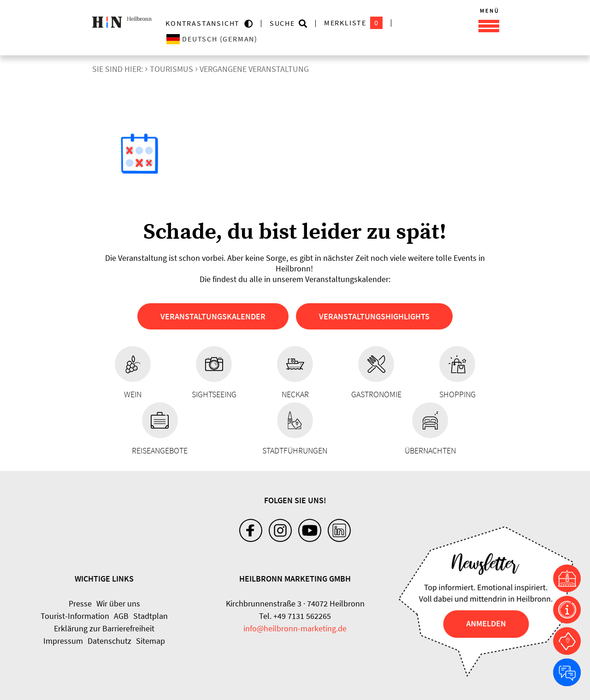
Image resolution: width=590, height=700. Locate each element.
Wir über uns (118, 603)
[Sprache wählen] (248, 39)
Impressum (63, 641)
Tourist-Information (75, 616)
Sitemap (150, 641)
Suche (282, 23)
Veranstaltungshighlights (374, 316)
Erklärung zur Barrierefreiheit (104, 628)
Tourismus (171, 69)
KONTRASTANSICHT (205, 23)
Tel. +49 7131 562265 (295, 616)
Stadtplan (150, 616)
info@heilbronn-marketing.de (295, 628)
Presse (80, 603)
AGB (121, 616)
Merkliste (353, 23)
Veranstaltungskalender (213, 316)
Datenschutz (109, 641)
